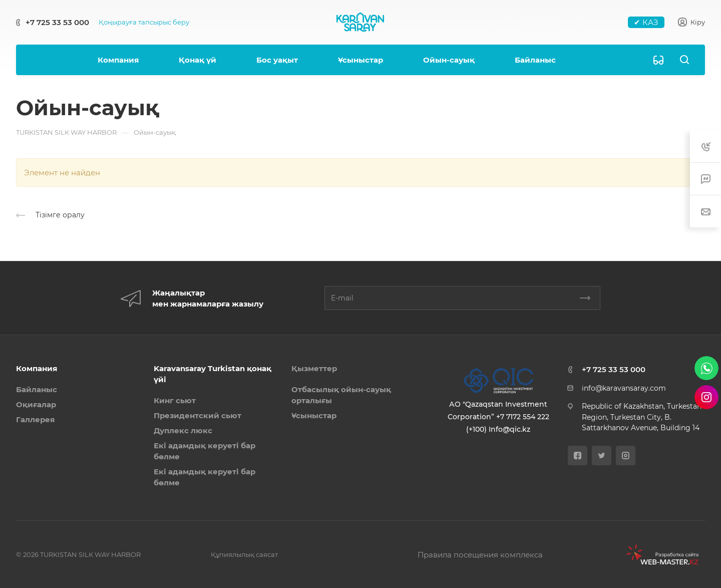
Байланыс (37, 389)
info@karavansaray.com (624, 388)
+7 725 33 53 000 (57, 22)
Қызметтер (314, 368)
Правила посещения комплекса (480, 555)
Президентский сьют (198, 415)
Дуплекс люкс (183, 430)
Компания (37, 368)
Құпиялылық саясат (244, 554)
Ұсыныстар (314, 415)
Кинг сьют (175, 400)
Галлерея (35, 419)
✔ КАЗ (646, 22)
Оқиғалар (36, 404)
